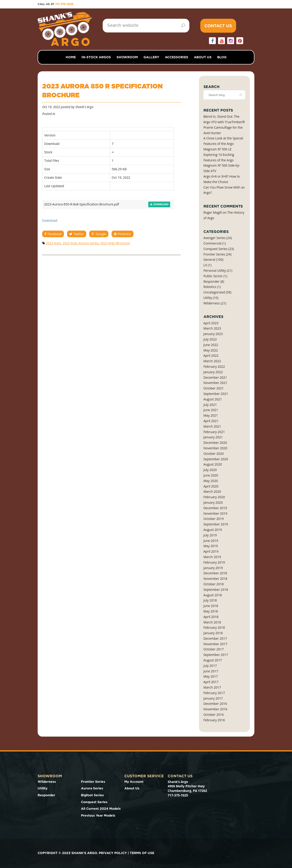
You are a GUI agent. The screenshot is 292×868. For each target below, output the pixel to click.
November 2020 (215, 448)
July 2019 (210, 535)
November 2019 (215, 513)
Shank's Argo (84, 107)
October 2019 (214, 519)
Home (71, 57)
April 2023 (211, 323)
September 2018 (216, 590)
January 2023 (213, 334)
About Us (203, 57)
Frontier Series (214, 254)
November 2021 (215, 383)
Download (159, 204)
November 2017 (215, 644)
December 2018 (215, 573)
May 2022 (211, 350)
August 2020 (213, 464)
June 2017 (211, 671)
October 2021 (214, 388)
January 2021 (213, 437)
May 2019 (211, 546)
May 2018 (211, 611)
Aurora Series (92, 788)
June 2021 (211, 410)
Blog (222, 57)
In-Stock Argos (96, 57)
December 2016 (215, 704)
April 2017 (211, 682)
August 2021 (213, 399)
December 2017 (215, 638)
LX (205, 265)
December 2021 (215, 377)
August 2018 (213, 595)
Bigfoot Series (92, 795)
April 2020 (211, 486)
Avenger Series (214, 238)
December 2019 (215, 508)
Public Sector (213, 276)
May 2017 (211, 676)
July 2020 (210, 470)
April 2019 (211, 551)
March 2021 (212, 426)
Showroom (127, 57)
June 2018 (211, 606)
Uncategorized (214, 292)
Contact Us (218, 26)
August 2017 (213, 660)
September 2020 (216, 459)
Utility (208, 298)
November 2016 (215, 709)
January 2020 (213, 502)
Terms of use (142, 853)
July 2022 (210, 339)
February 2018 (214, 627)
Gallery (151, 57)
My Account (134, 782)
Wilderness (212, 303)
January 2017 (213, 698)
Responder (212, 281)
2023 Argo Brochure (115, 243)
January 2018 (213, 633)
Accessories (177, 57)
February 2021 (214, 432)
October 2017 (214, 649)
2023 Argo (53, 243)
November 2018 (215, 579)
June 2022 (211, 345)
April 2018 (211, 617)
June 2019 (211, 541)
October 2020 (214, 454)
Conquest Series (215, 249)
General (209, 260)
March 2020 (212, 491)
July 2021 (210, 405)
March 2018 (212, 622)
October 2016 (214, 715)
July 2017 (210, 666)
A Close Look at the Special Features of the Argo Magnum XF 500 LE (223, 144)
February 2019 (214, 562)
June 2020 (211, 475)
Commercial (212, 243)
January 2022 (213, 372)
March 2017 (212, 687)
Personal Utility (215, 270)
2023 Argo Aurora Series (81, 243)
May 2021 (211, 415)
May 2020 (211, 481)
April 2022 (211, 355)
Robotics (210, 287)
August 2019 (213, 530)
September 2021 (216, 394)
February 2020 (214, 497)
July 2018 (210, 600)
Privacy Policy (113, 853)
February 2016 (214, 720)
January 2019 (213, 568)
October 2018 (214, 584)
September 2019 (216, 524)
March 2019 (212, 557)
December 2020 (215, 443)
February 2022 (214, 366)
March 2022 (212, 361)
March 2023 (212, 328)
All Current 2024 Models (101, 809)
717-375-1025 (64, 4)
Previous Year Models (98, 815)
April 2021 (211, 421)
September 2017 (216, 655)
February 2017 (214, 693)
